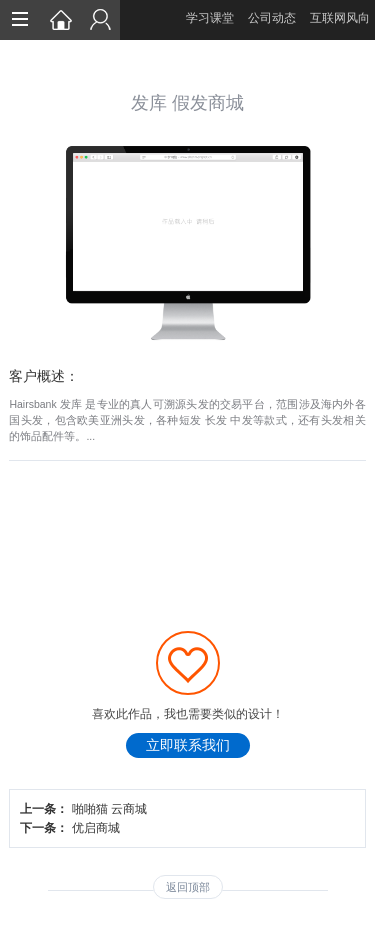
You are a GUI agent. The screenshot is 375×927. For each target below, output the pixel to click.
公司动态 (272, 18)
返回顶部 (188, 887)
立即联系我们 (188, 745)
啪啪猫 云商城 (109, 809)
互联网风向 (340, 18)
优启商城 (96, 828)
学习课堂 (210, 18)
